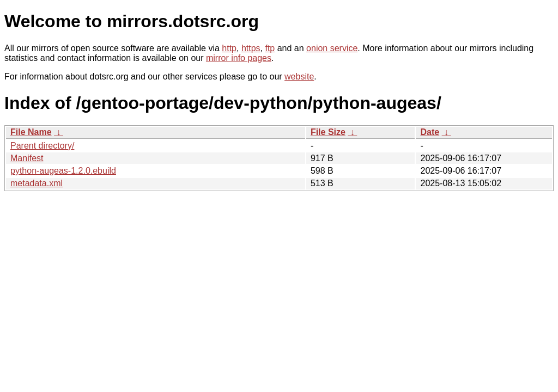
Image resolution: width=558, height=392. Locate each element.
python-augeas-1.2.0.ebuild (63, 171)
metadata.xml (37, 183)
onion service (332, 48)
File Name (31, 132)
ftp (270, 48)
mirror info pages (239, 58)
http (229, 48)
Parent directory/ (42, 146)
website (299, 76)
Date (430, 132)
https (251, 48)
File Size (328, 132)
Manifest (27, 158)
